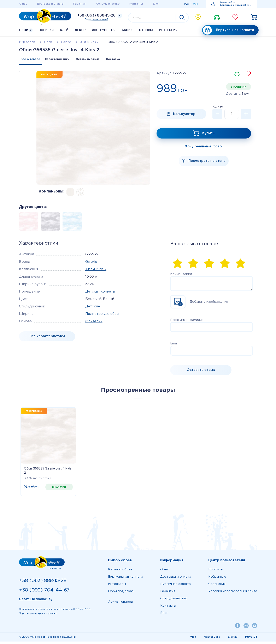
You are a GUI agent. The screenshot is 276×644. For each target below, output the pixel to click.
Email (174, 346)
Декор (80, 30)
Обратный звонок (33, 602)
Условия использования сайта (233, 594)
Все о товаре (32, 61)
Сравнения (217, 586)
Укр (196, 4)
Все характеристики (47, 339)
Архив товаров (121, 604)
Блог (156, 4)
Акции (127, 30)
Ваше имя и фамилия (187, 322)
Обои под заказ (121, 594)
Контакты (136, 4)
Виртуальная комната (228, 30)
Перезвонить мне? (96, 19)
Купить (208, 137)
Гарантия (80, 4)
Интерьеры (168, 30)
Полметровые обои (102, 316)
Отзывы (146, 30)
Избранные (217, 579)
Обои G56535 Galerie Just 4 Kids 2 (48, 473)
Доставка (134, 61)
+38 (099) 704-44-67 (44, 593)
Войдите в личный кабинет (236, 5)
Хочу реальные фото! (204, 150)
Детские (93, 309)
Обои (26, 30)
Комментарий (181, 277)
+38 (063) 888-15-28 (96, 16)
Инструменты (104, 30)
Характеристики (64, 61)
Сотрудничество (108, 4)
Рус (186, 4)
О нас (23, 4)
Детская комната (100, 294)
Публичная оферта (175, 586)
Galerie (91, 264)
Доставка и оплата (50, 4)
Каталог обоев (120, 572)
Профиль (216, 572)
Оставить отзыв (102, 61)
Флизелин (94, 324)
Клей (64, 30)
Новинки (46, 30)
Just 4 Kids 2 (96, 272)
